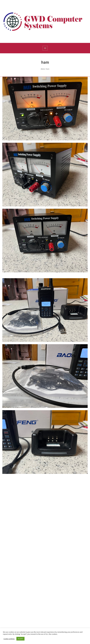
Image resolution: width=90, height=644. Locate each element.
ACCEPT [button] (20, 639)
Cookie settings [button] (9, 639)
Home (43, 69)
